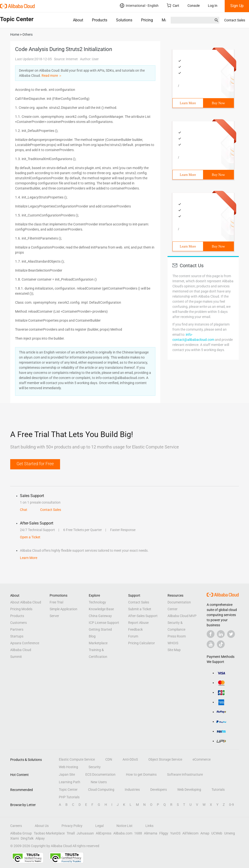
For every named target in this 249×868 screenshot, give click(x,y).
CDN (109, 759)
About (78, 20)
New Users (99, 782)
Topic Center (68, 790)
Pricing (147, 20)
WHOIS (173, 643)
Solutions (124, 20)
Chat (24, 510)
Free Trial (56, 602)
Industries (132, 790)
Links (149, 826)
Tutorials (218, 790)
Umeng (230, 833)
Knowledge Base (101, 609)
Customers (18, 623)
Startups (17, 636)
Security (95, 767)
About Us (42, 826)
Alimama (151, 833)
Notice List (124, 826)
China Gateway (100, 616)
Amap (205, 833)
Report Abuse (138, 623)
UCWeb (217, 833)
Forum (133, 636)
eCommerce (202, 759)
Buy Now (218, 103)
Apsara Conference (25, 643)
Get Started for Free (35, 464)
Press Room (177, 636)
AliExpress (104, 833)
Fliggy (164, 833)
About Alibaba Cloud (26, 602)
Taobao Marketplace (49, 833)
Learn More (188, 103)
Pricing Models (21, 609)
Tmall (71, 833)
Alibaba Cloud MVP (182, 616)
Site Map (174, 650)
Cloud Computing (101, 790)
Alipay (40, 838)
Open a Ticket (30, 537)
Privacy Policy (72, 826)
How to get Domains (141, 774)
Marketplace (98, 643)
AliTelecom (190, 833)
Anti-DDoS (130, 759)
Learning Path (70, 782)
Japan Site (67, 774)
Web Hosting (68, 767)
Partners (17, 629)
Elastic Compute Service (77, 759)
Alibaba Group (21, 833)
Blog (92, 636)
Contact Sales (235, 20)
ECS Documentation (100, 774)
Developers (159, 790)
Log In (213, 6)
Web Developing (189, 790)
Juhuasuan (85, 833)
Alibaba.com (123, 833)
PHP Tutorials (69, 797)
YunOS (175, 833)
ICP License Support (104, 623)
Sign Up (237, 6)
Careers (16, 826)
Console (194, 6)
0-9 (231, 805)
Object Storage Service (165, 759)
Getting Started (100, 629)
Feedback (135, 629)
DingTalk (27, 838)
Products (100, 20)
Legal (99, 826)
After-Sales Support (143, 616)
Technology (97, 602)
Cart (173, 5)
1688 (138, 833)
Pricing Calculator (142, 643)
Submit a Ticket (140, 609)
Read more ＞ (52, 76)
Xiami (14, 838)
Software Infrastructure (185, 774)
